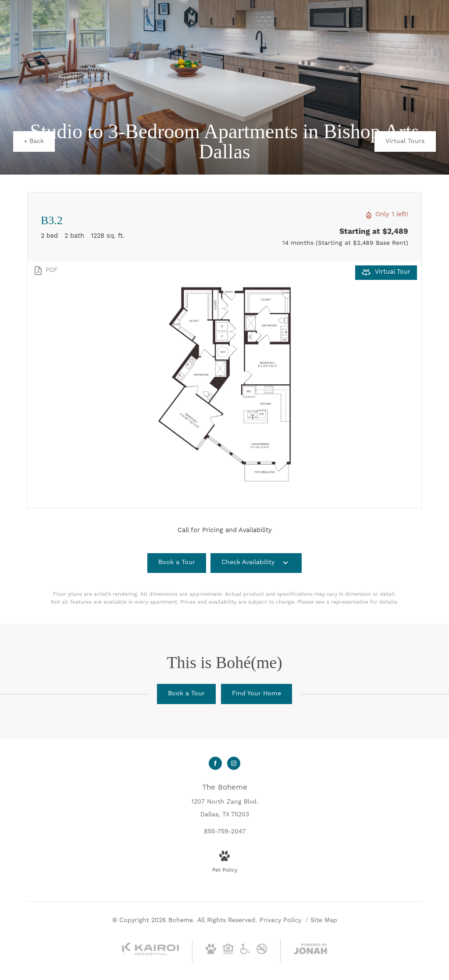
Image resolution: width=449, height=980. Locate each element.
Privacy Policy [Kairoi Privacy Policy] (280, 920)
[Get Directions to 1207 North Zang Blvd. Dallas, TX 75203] (225, 801)
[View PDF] (45, 271)
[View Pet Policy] (225, 863)
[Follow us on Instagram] (234, 763)
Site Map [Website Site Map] (324, 920)
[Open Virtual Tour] (386, 273)
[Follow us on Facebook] (215, 763)
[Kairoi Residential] (150, 954)
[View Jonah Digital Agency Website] (310, 951)
